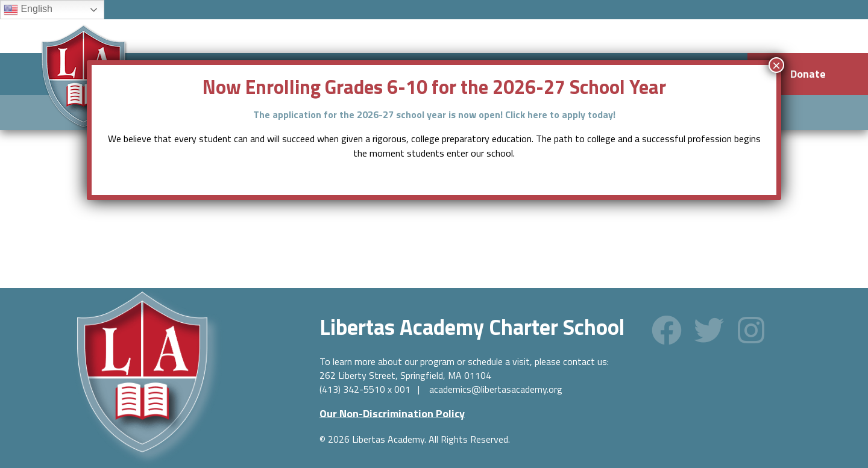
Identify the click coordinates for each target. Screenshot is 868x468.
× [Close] (776, 65)
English (28, 10)
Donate (808, 74)
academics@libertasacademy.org (496, 389)
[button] (667, 330)
